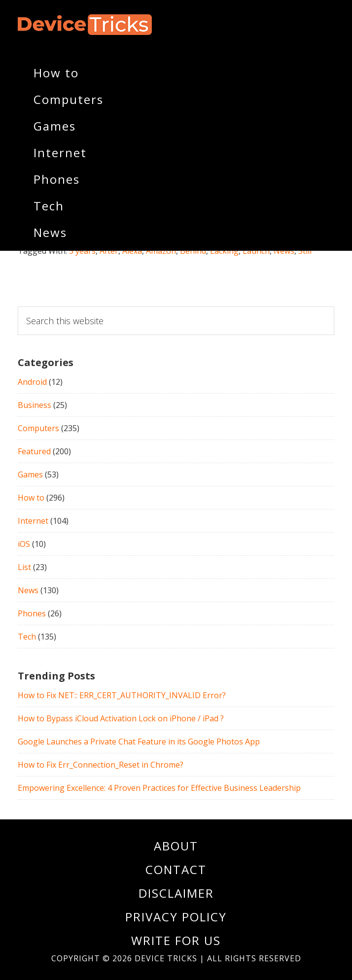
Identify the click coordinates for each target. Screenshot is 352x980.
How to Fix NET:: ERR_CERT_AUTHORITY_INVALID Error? (122, 695)
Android (32, 382)
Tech (27, 637)
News (28, 590)
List (24, 567)
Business (35, 405)
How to (31, 498)
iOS (24, 544)
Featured (34, 451)
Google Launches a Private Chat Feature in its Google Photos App (139, 742)
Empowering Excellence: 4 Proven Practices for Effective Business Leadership (159, 788)
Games (30, 474)
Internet (33, 521)
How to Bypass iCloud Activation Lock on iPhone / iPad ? (121, 718)
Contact (176, 869)
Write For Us (176, 940)
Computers (38, 428)
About (176, 846)
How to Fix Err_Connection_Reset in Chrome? (101, 765)
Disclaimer (176, 893)
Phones (32, 613)
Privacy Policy (176, 917)
